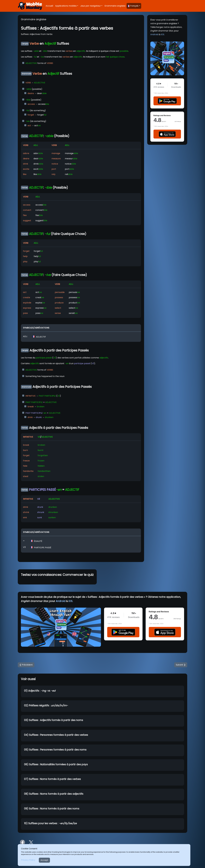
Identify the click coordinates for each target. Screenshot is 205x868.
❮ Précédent (26, 665)
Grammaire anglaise (115, 6)
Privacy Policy (28, 860)
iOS (163, 34)
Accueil (49, 6)
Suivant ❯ (181, 665)
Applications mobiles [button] (66, 6)
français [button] (133, 6)
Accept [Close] (44, 860)
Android (154, 34)
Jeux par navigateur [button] (91, 6)
